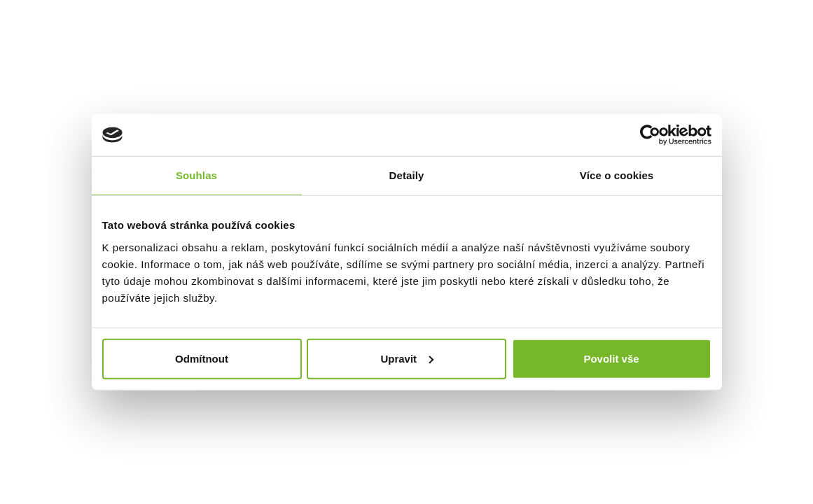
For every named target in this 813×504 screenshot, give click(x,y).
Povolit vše (611, 358)
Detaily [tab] (407, 175)
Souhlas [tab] (196, 175)
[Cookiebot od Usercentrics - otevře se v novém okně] (650, 135)
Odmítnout (202, 358)
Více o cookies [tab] (617, 175)
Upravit (407, 358)
